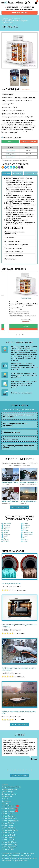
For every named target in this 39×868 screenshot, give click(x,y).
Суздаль (6, 532)
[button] (16, 335)
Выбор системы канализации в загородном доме (19, 712)
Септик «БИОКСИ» (9, 828)
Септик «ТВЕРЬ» (8, 823)
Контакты (5, 803)
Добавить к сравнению (29, 141)
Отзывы (5, 799)
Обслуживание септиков (11, 787)
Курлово (6, 538)
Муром (25, 529)
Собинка (25, 531)
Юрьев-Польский (28, 532)
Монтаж (18, 137)
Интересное (6, 801)
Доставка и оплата (9, 794)
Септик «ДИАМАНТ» (9, 835)
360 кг (11, 94)
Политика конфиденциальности (16, 861)
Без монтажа (8, 137)
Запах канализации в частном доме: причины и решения (19, 626)
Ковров (25, 536)
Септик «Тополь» (8, 840)
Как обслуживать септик (11, 583)
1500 (17, 97)
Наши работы (7, 796)
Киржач (6, 536)
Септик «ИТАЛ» (8, 849)
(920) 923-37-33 (27, 7)
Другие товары (15, 19)
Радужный (6, 531)
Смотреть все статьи (19, 724)
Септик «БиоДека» (9, 806)
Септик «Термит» (8, 837)
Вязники (25, 523)
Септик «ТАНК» (7, 814)
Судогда (25, 541)
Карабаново (26, 525)
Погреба (24, 21)
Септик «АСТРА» (8, 833)
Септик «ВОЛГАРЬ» (9, 842)
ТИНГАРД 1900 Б (11, 154)
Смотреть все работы (19, 507)
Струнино (6, 541)
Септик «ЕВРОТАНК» (10, 844)
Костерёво (26, 527)
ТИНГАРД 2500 (11, 157)
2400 (32, 97)
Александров (7, 523)
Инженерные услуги (9, 789)
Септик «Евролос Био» (10, 821)
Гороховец (7, 534)
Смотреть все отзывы (20, 775)
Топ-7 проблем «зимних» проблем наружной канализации (19, 669)
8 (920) (25, 856)
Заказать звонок (20, 13)
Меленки (6, 529)
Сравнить (20, 329)
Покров (25, 540)
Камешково (7, 525)
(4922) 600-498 (12, 7)
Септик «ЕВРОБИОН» (10, 830)
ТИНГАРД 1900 (11, 151)
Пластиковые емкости (10, 21)
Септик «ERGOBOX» (9, 818)
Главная (5, 19)
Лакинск (25, 538)
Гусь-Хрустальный (28, 534)
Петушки (6, 540)
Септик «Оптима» (8, 808)
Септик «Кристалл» (9, 847)
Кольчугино (7, 527)
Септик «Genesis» (8, 811)
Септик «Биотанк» (9, 816)
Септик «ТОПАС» (8, 825)
